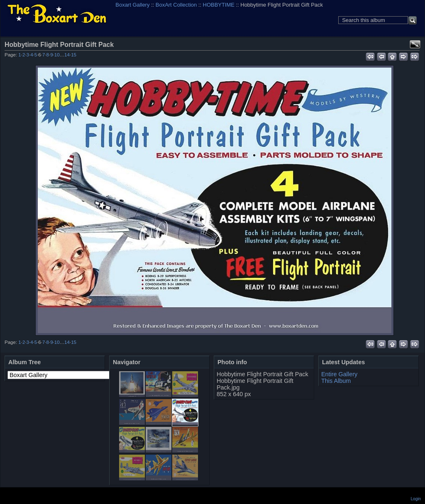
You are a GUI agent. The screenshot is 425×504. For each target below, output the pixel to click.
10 (57, 55)
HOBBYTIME (219, 5)
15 (74, 55)
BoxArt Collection (176, 5)
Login (416, 499)
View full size (415, 44)
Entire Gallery (339, 374)
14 (67, 55)
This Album (336, 381)
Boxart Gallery (132, 5)
